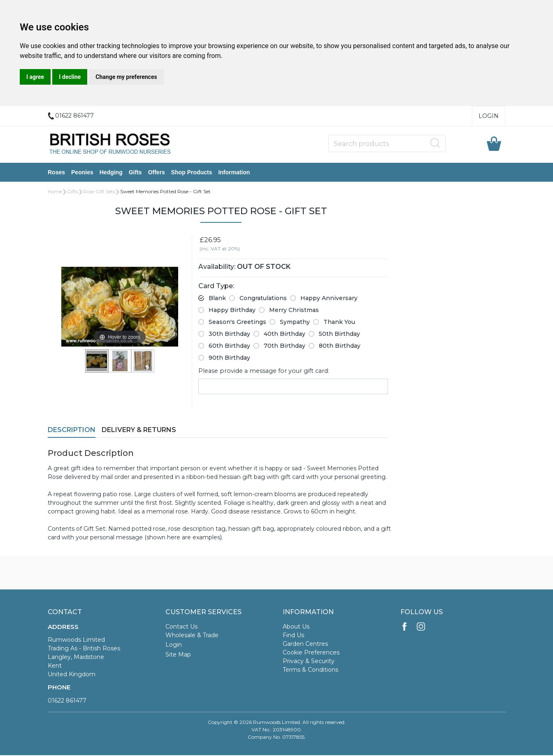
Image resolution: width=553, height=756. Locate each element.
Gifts (135, 173)
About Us (296, 627)
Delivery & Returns (139, 431)
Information (234, 173)
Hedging (111, 173)
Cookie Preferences (311, 653)
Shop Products (192, 173)
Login (489, 116)
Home (55, 192)
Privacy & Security (309, 662)
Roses (56, 173)
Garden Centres (305, 645)
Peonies (82, 173)
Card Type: (216, 287)
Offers (157, 173)
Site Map (178, 655)
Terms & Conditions (310, 670)
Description (72, 431)
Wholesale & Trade (192, 636)
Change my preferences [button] (126, 77)
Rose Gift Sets (99, 192)
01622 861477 (67, 701)
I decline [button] (70, 77)
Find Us (293, 636)
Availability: (217, 267)
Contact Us (181, 627)
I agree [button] (35, 77)
